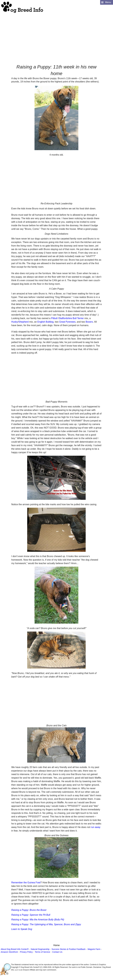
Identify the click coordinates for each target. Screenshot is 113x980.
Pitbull (54, 318)
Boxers (89, 322)
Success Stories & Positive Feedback (69, 949)
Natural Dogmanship (40, 949)
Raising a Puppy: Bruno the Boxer (29, 910)
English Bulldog (45, 322)
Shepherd (23, 322)
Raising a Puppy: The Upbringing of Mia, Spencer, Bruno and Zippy (46, 924)
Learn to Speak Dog (22, 929)
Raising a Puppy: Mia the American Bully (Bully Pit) (38, 920)
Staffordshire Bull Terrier (71, 318)
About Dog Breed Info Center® (15, 949)
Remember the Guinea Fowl (26, 883)
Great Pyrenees (67, 322)
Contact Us (57, 952)
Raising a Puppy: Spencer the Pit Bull (31, 915)
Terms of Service (42, 952)
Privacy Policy (26, 952)
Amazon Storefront (9, 952)
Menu (108, 2)
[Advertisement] (56, 34)
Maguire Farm (94, 949)
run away (96, 827)
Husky (14, 322)
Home (56, 945)
